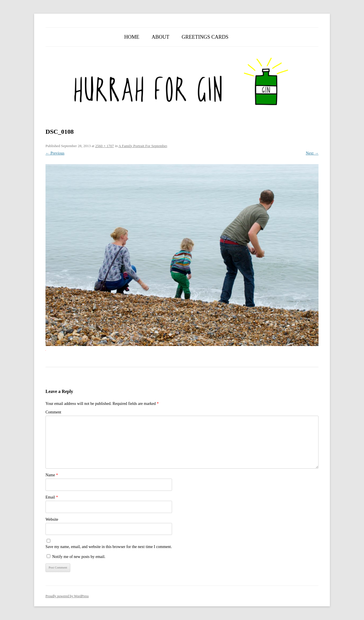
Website (52, 519)
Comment (53, 412)
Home (132, 37)
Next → (312, 153)
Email (52, 497)
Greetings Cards (205, 37)
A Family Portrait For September (143, 146)
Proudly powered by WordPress (67, 596)
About (160, 37)
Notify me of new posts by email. (79, 557)
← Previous (55, 153)
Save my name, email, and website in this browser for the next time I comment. (109, 547)
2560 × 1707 (105, 146)
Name (52, 475)
